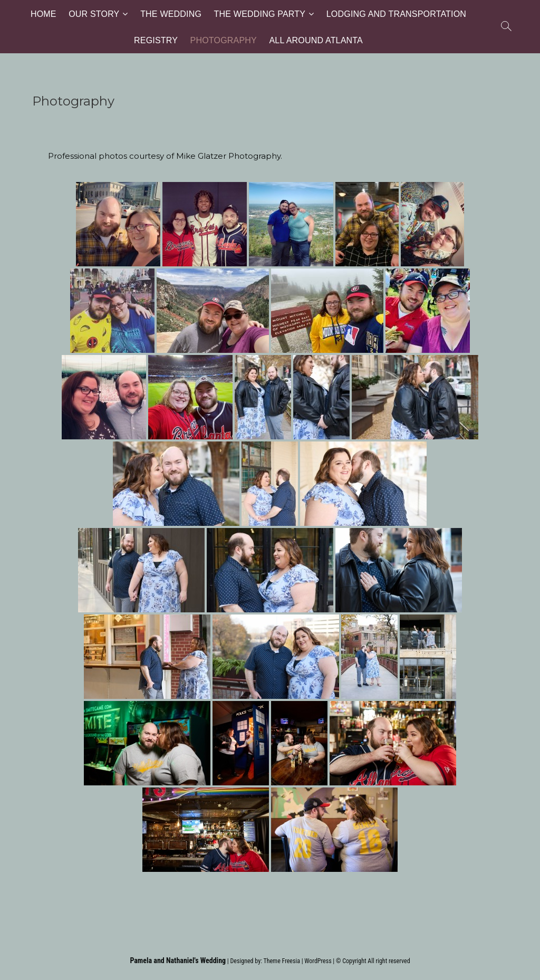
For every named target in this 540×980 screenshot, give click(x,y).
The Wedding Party (260, 13)
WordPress (318, 961)
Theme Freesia (281, 961)
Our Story (94, 13)
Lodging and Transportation (396, 13)
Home (44, 13)
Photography (224, 40)
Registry (156, 40)
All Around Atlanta (316, 40)
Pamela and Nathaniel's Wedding (178, 960)
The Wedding (171, 13)
